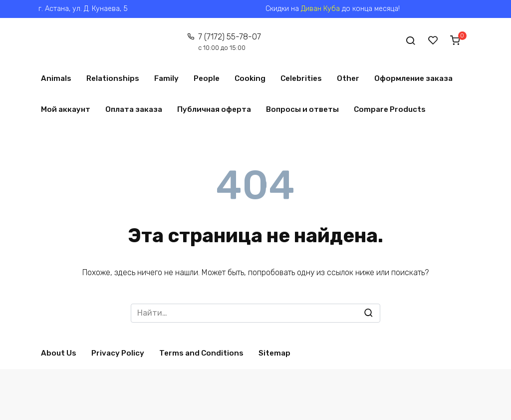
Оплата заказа (134, 109)
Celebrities (301, 78)
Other (348, 78)
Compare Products (390, 109)
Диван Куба (320, 9)
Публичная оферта (214, 109)
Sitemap (274, 353)
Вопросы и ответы (302, 109)
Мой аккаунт (66, 109)
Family (166, 78)
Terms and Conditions (201, 353)
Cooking (250, 78)
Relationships (113, 78)
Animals (56, 78)
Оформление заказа (413, 78)
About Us (59, 353)
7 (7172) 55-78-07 (230, 42)
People (207, 78)
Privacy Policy (118, 353)
